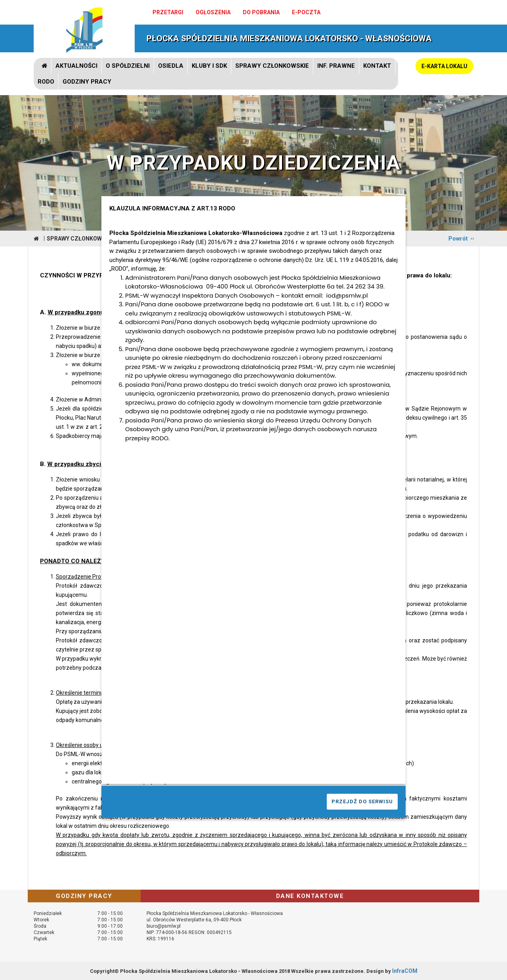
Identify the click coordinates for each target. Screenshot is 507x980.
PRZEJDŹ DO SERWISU (362, 801)
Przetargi (168, 12)
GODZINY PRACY (87, 82)
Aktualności (76, 66)
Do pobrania (261, 12)
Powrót (458, 239)
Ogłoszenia (213, 12)
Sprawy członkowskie (272, 66)
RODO (46, 82)
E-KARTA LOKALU (444, 66)
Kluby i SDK (209, 66)
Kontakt (377, 66)
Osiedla (171, 66)
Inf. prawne (336, 66)
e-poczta (306, 12)
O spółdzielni (128, 66)
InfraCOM (405, 971)
